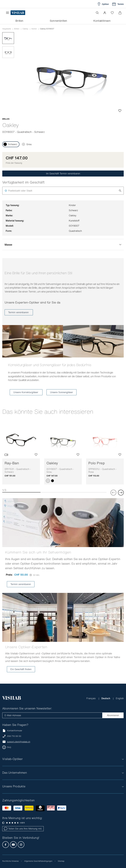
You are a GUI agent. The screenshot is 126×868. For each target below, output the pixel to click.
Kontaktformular (12, 731)
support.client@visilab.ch (19, 742)
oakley (25, 29)
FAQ (9, 747)
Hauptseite (7, 29)
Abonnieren (113, 715)
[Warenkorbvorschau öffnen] (120, 13)
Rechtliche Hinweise (11, 861)
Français (91, 698)
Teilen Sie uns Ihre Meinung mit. (23, 829)
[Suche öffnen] (97, 13)
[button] (105, 13)
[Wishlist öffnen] (112, 13)
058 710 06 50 (14, 736)
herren (34, 29)
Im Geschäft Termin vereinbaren (63, 174)
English (120, 698)
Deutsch (106, 698)
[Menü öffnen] (8, 13)
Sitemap (61, 861)
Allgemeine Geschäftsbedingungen (38, 861)
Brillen (17, 29)
